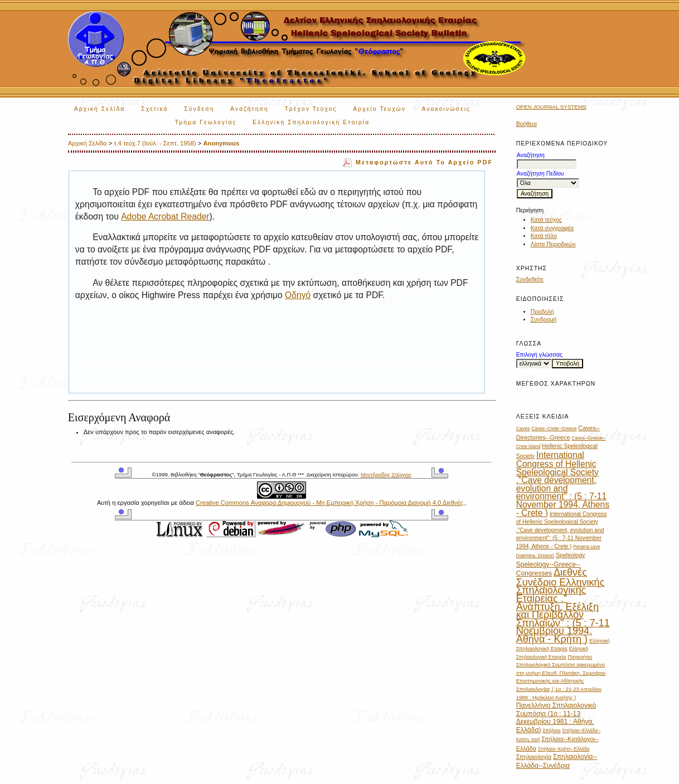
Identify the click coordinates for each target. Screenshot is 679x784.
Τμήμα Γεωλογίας (206, 122)
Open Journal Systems (551, 107)
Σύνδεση (199, 109)
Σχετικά (155, 109)
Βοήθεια (527, 124)
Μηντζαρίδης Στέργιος (386, 474)
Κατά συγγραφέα (552, 228)
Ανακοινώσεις (446, 109)
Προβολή (542, 312)
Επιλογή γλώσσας (539, 355)
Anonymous (221, 143)
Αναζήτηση (249, 109)
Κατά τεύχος (546, 220)
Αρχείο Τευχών (379, 109)
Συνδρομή (544, 320)
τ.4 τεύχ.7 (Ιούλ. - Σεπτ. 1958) (155, 143)
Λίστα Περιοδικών (553, 244)
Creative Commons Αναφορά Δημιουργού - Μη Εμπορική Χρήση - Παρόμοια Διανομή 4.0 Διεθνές (330, 503)
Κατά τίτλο (544, 236)
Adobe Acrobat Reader (165, 216)
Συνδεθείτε (530, 279)
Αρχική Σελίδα (100, 109)
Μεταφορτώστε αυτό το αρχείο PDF (424, 162)
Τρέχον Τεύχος (311, 109)
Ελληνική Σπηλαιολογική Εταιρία (311, 122)
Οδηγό (298, 295)
